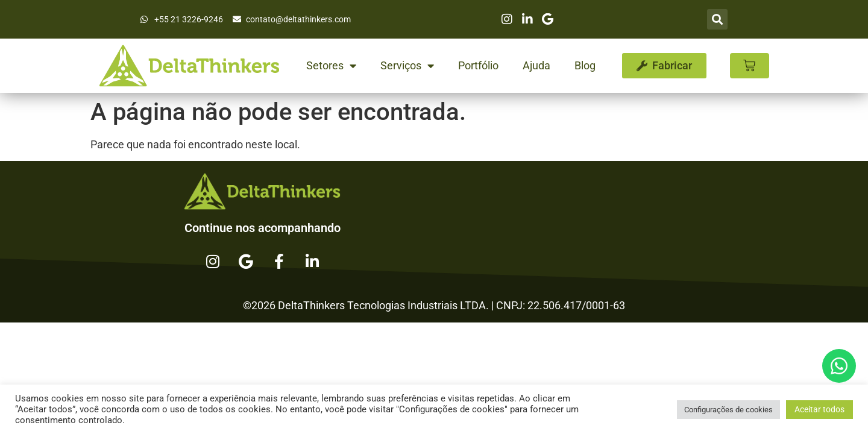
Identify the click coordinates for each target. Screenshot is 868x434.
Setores (331, 66)
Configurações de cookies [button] (728, 410)
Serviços (407, 66)
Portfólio (478, 65)
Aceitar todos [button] (819, 409)
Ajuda (536, 65)
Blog (584, 65)
